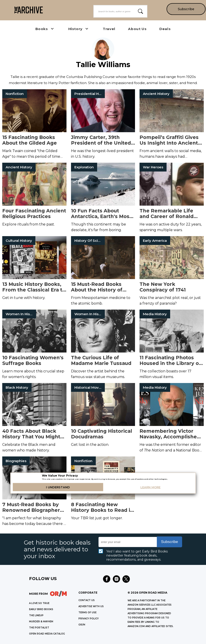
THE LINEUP (36, 615)
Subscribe (186, 9)
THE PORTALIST (39, 628)
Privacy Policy (89, 619)
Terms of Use (87, 612)
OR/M (82, 625)
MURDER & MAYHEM (41, 622)
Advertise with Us (91, 606)
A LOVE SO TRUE (39, 603)
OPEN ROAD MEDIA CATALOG (47, 634)
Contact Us (87, 600)
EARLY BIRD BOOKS (41, 609)
